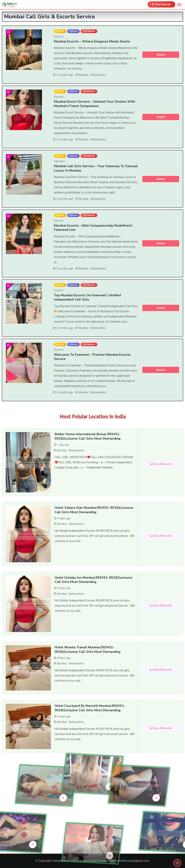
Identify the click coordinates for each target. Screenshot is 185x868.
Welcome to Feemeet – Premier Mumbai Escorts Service (92, 357)
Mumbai (83, 75)
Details (161, 55)
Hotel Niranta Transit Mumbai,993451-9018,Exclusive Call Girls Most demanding (88, 649)
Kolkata (82, 796)
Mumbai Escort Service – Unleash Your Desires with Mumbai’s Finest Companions (94, 104)
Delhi (73, 755)
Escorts (59, 37)
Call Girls (59, 161)
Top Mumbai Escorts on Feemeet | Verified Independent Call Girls (87, 297)
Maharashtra (98, 75)
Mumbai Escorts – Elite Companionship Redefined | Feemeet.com (93, 228)
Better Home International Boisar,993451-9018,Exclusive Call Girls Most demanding (88, 436)
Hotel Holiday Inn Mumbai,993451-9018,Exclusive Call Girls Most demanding (93, 580)
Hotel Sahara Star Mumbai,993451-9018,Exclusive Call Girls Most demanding (94, 510)
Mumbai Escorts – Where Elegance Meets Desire (92, 41)
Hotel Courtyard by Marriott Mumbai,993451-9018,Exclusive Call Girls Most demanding (90, 708)
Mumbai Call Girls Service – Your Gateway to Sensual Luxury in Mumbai (96, 168)
